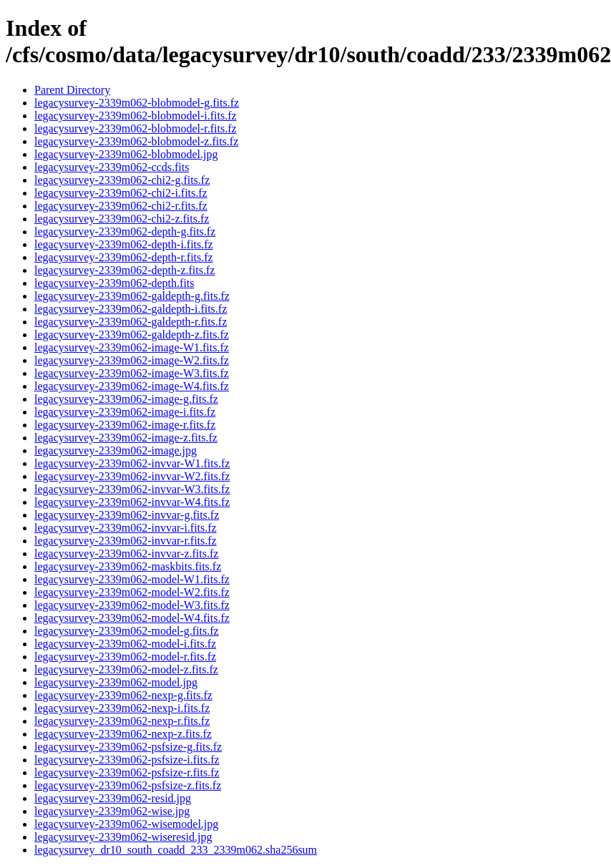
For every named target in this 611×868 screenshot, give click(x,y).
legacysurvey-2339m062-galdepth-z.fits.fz (132, 335)
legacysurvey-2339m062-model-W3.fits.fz (132, 605)
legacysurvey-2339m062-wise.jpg (112, 811)
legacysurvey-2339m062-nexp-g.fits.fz (123, 695)
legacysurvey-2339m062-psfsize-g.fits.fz (128, 747)
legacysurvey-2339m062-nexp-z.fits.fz (123, 734)
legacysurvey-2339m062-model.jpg (116, 682)
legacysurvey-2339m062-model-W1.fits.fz (132, 579)
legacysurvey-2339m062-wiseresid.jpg (123, 837)
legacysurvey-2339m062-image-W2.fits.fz (132, 360)
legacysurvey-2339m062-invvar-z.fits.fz (126, 554)
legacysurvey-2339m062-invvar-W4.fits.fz (132, 502)
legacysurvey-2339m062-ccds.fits (112, 167)
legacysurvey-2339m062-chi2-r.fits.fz (121, 206)
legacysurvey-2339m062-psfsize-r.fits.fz (127, 772)
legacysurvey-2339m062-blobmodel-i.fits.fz (136, 116)
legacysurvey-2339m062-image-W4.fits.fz (132, 386)
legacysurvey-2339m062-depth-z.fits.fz (124, 270)
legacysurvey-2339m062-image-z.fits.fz (126, 438)
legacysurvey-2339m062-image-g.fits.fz (126, 399)
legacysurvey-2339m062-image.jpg (116, 450)
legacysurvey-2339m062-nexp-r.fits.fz (122, 721)
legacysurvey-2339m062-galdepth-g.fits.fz (132, 296)
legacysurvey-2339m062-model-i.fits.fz (125, 644)
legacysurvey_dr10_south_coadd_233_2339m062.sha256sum (176, 850)
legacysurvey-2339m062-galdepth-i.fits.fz (131, 309)
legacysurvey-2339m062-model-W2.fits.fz (132, 592)
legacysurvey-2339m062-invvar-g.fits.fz (127, 515)
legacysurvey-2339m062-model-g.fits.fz (127, 631)
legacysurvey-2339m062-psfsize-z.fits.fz (128, 785)
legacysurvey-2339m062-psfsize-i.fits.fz (127, 760)
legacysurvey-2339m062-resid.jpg (113, 798)
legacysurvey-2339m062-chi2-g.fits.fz (122, 180)
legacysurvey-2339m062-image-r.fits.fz (125, 425)
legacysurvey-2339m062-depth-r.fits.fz (124, 257)
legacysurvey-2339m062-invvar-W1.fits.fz (132, 463)
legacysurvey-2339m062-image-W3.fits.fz (132, 373)
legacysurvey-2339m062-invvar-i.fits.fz (126, 528)
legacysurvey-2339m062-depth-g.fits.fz (125, 231)
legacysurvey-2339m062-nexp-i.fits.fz (122, 708)
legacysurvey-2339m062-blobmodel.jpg (126, 154)
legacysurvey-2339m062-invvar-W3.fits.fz (132, 489)
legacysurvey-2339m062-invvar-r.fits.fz (126, 541)
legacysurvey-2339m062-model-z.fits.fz (126, 669)
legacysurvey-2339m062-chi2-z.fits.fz (122, 219)
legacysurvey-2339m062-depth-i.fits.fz (124, 244)
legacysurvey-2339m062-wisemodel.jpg (126, 824)
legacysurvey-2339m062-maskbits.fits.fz (128, 566)
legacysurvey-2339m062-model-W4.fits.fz (132, 618)
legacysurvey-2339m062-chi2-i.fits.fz (121, 193)
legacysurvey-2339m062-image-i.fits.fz (125, 412)
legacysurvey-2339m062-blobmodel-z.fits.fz (136, 141)
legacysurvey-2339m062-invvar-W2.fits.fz (132, 476)
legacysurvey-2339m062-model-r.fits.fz (125, 657)
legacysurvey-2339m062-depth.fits (114, 283)
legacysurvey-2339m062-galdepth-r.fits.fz (131, 322)
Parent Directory (72, 90)
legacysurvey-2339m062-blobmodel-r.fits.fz (136, 128)
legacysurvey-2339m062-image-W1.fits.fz (132, 347)
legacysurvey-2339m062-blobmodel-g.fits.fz (137, 103)
